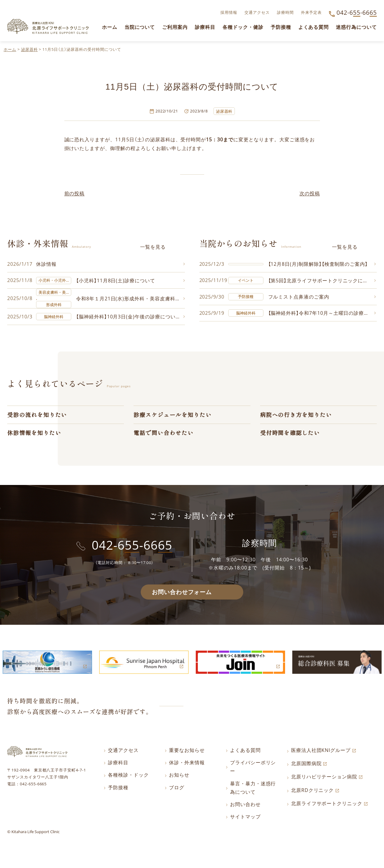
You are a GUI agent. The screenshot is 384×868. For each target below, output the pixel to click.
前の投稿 (75, 193)
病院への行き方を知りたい (296, 416)
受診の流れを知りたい (37, 416)
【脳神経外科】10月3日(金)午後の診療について (128, 317)
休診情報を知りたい (34, 434)
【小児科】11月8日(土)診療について (116, 281)
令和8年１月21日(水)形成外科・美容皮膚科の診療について (131, 299)
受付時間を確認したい (290, 434)
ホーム (10, 49)
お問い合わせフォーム (182, 594)
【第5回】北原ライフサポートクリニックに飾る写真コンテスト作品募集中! (322, 281)
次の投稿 (310, 193)
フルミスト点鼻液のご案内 (299, 297)
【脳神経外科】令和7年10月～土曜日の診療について (322, 314)
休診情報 (46, 264)
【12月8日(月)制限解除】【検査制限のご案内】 (318, 264)
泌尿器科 (29, 49)
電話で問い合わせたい (164, 434)
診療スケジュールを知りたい (172, 416)
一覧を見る (153, 247)
